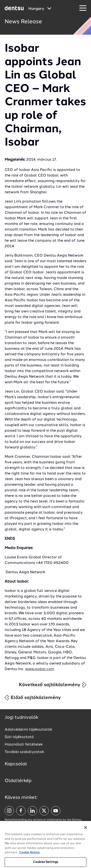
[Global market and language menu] (40, 9)
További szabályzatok (24, 752)
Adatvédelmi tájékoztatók (28, 730)
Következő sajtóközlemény (53, 685)
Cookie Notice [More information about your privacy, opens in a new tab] (29, 854)
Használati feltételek (24, 745)
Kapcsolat (16, 764)
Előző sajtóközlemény (32, 698)
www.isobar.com (40, 669)
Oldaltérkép (18, 781)
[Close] (85, 829)
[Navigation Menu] (83, 8)
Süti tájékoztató (19, 737)
